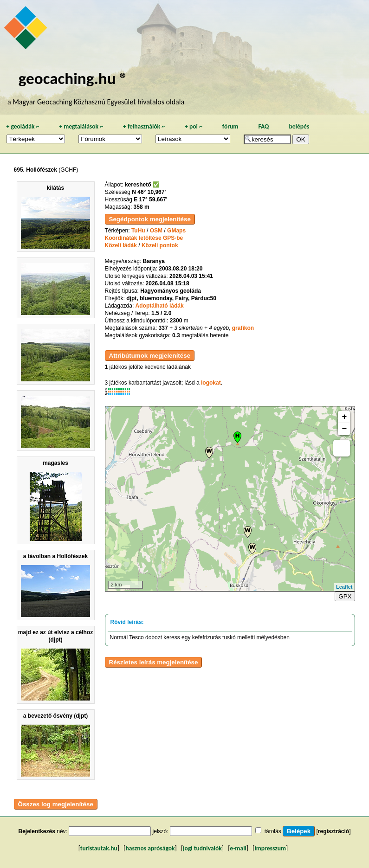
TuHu (138, 231)
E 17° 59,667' (150, 199)
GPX (345, 596)
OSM (156, 231)
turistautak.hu (99, 848)
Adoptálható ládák (160, 306)
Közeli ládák (121, 245)
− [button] (345, 429)
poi (194, 126)
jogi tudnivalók (202, 848)
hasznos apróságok (150, 848)
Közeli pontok (160, 245)
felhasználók (144, 126)
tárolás (273, 831)
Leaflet (344, 587)
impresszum (270, 848)
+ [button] (345, 417)
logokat (211, 383)
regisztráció (333, 831)
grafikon (243, 328)
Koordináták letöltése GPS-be (144, 238)
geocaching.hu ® (73, 78)
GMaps (176, 231)
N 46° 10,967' (149, 192)
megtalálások (81, 126)
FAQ (263, 126)
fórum (230, 126)
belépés (299, 126)
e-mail (238, 848)
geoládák (23, 126)
